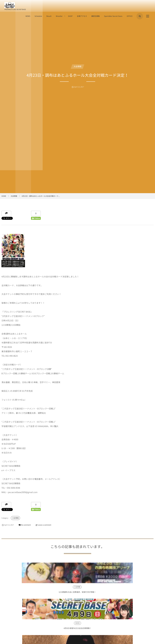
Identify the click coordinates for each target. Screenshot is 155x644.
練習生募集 (96, 16)
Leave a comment (44, 525)
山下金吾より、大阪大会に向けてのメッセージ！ (77, 594)
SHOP (70, 16)
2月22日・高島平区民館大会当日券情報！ (108, 594)
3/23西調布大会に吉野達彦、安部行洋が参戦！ (16, 594)
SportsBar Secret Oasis (113, 16)
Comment (5, 634)
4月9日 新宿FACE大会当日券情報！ (47, 594)
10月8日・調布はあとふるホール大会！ (139, 594)
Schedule (38, 16)
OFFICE (130, 16)
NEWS (28, 16)
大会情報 (77, 67)
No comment (26, 525)
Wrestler (59, 16)
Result (49, 16)
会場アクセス (82, 16)
